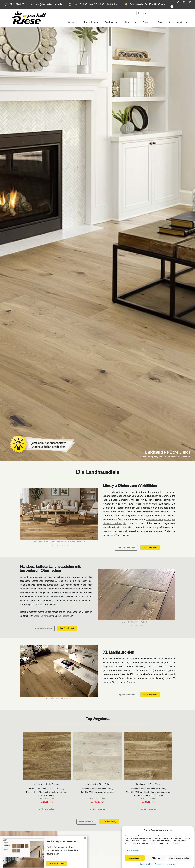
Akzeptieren (135, 858)
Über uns (130, 22)
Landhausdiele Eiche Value (148, 784)
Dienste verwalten (133, 851)
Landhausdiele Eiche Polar (97, 784)
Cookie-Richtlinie (146, 864)
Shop (147, 22)
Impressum (171, 864)
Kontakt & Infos (178, 22)
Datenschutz (160, 864)
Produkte (111, 22)
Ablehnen (156, 858)
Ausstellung (91, 22)
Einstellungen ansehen (179, 858)
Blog (160, 22)
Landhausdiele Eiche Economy (47, 784)
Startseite (72, 22)
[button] (23, 516)
